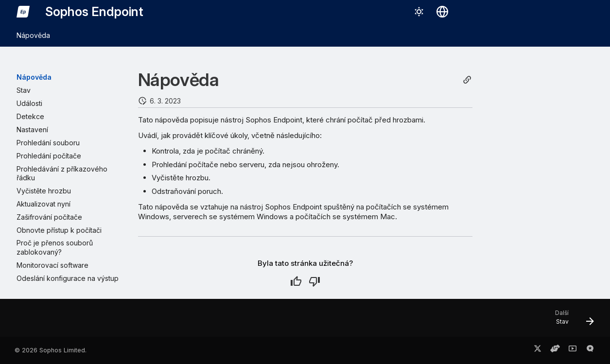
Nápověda (33, 35)
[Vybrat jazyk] (442, 12)
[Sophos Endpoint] (23, 12)
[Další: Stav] (570, 321)
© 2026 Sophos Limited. (51, 350)
